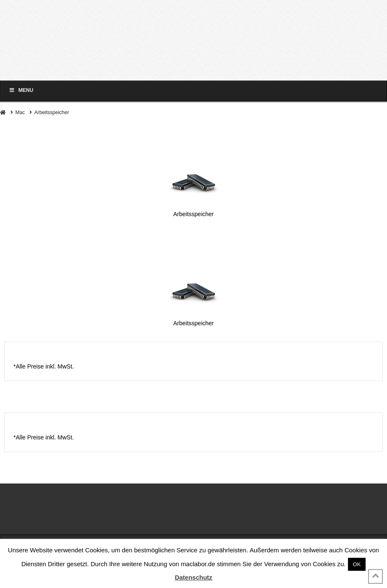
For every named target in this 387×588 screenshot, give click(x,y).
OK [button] (357, 564)
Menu (21, 90)
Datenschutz (193, 577)
